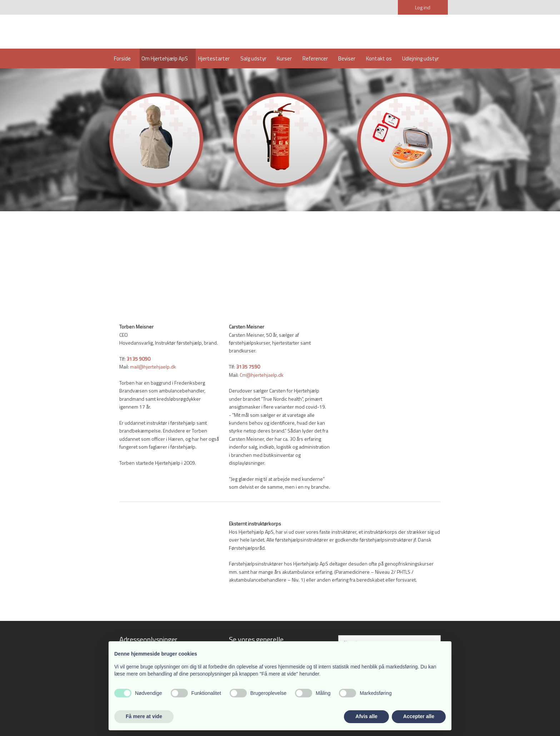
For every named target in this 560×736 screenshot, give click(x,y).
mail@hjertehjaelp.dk (153, 367)
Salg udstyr (253, 58)
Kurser (284, 58)
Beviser (347, 58)
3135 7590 (248, 367)
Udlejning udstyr (421, 58)
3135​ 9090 (138, 359)
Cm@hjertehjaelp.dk (262, 375)
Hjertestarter (214, 58)
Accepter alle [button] (419, 716)
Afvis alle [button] (366, 716)
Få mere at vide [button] (144, 716)
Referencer (315, 58)
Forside (122, 58)
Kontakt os (379, 58)
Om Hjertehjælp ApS (165, 58)
